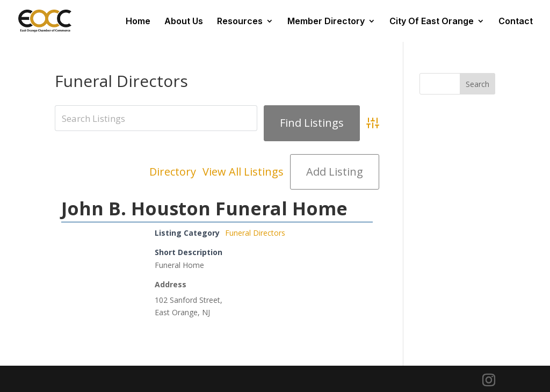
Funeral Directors (255, 233)
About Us (184, 22)
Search (477, 84)
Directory (173, 172)
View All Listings (243, 172)
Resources (240, 22)
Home (138, 22)
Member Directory (326, 22)
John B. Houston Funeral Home (204, 208)
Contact (516, 22)
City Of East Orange (432, 22)
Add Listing (335, 172)
